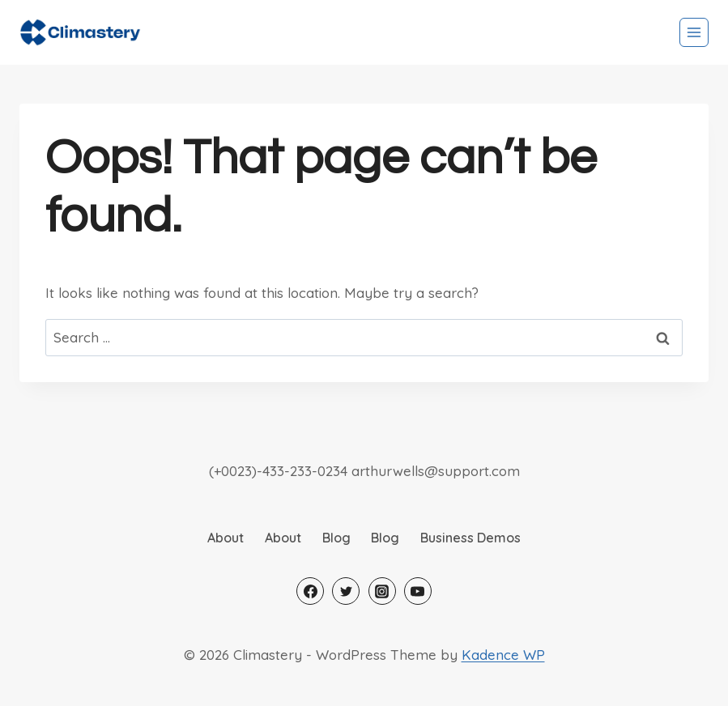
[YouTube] (418, 591)
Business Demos (470, 538)
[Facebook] (310, 591)
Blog (336, 538)
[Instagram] (382, 591)
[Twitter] (346, 591)
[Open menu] (694, 32)
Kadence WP (503, 655)
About (226, 538)
